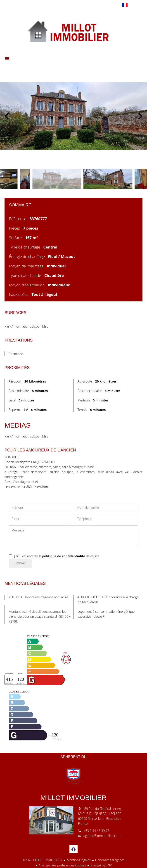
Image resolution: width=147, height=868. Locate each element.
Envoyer (20, 563)
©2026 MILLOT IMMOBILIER (42, 860)
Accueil (73, 30)
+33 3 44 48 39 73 (96, 831)
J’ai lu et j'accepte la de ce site (57, 556)
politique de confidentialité (64, 556)
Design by (102, 865)
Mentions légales (79, 860)
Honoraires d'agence (110, 860)
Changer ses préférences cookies (62, 865)
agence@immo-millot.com (102, 836)
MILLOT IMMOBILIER (74, 798)
